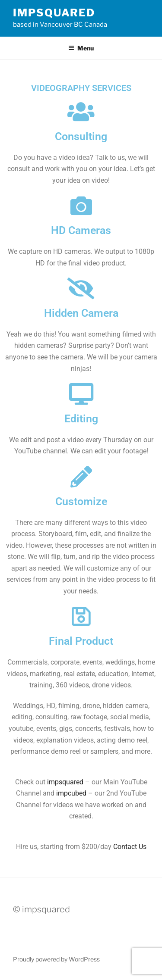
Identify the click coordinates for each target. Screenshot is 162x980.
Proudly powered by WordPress (56, 959)
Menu (81, 48)
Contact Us (130, 847)
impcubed (71, 793)
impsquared (54, 13)
